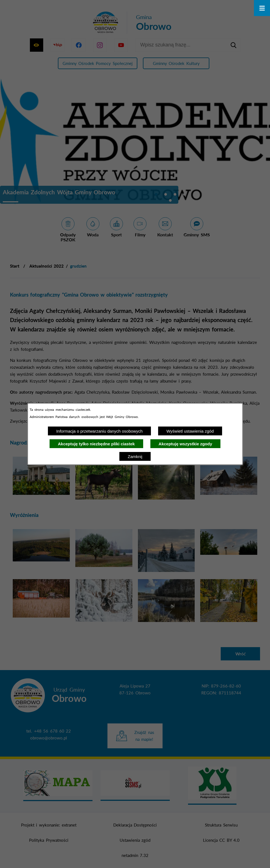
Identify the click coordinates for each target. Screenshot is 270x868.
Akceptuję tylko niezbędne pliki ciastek (96, 444)
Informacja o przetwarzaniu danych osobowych (99, 431)
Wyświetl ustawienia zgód (190, 431)
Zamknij (135, 457)
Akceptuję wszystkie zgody (185, 444)
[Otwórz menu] (262, 8)
